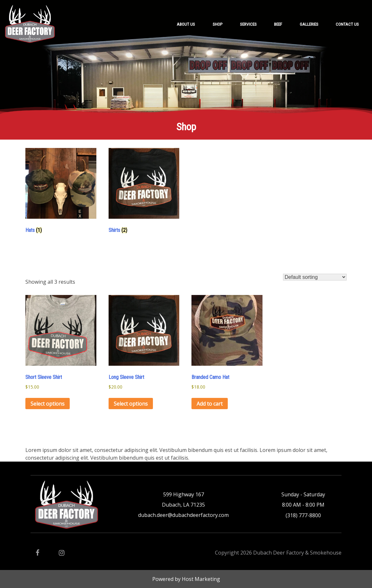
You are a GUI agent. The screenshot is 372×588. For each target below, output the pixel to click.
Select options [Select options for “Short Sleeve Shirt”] (48, 404)
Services (248, 24)
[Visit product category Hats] (61, 193)
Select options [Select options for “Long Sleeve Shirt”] (131, 404)
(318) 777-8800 (303, 515)
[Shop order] (315, 277)
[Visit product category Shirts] (144, 193)
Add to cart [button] (210, 404)
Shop (218, 24)
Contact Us (347, 24)
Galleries (309, 24)
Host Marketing (201, 579)
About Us (186, 24)
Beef (278, 24)
